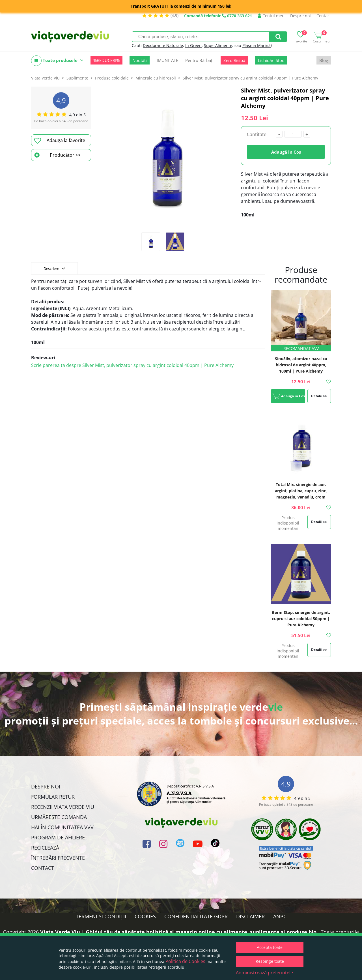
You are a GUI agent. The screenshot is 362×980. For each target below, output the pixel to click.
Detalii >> (319, 396)
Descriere (54, 268)
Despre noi (300, 16)
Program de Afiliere (58, 837)
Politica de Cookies (185, 961)
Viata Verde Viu (45, 78)
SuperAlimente (218, 45)
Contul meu (271, 16)
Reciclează (45, 848)
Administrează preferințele (264, 973)
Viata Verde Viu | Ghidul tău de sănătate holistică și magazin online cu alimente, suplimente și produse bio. (179, 932)
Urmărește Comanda (59, 817)
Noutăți (140, 60)
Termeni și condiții (101, 916)
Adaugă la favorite (60, 141)
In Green (193, 45)
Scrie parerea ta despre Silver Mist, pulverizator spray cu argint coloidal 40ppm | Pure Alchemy (132, 365)
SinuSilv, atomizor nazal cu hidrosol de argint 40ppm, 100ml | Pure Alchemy (301, 365)
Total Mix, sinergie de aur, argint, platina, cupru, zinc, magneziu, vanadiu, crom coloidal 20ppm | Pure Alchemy (301, 497)
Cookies (145, 916)
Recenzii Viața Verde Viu (63, 807)
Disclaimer (250, 916)
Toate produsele (57, 61)
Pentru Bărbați (199, 60)
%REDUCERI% (106, 60)
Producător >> (57, 155)
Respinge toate (270, 961)
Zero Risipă (234, 60)
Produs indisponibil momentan (288, 523)
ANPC (280, 916)
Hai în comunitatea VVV (62, 827)
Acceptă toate (270, 947)
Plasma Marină (257, 45)
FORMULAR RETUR (53, 797)
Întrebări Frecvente (58, 858)
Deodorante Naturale (163, 45)
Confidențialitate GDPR (196, 916)
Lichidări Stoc (271, 60)
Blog (324, 60)
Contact (324, 16)
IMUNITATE (167, 60)
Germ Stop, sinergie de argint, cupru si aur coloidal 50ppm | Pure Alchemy (301, 619)
